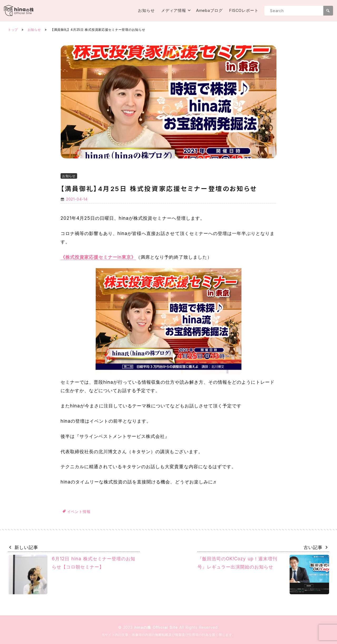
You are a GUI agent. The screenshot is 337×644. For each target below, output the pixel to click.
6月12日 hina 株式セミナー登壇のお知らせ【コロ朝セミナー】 (72, 575)
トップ (13, 30)
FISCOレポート (244, 10)
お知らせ (146, 10)
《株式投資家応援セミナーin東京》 (98, 257)
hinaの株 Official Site (157, 627)
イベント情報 (79, 511)
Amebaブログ (209, 10)
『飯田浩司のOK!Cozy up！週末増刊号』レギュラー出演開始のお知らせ (263, 575)
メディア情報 (174, 10)
